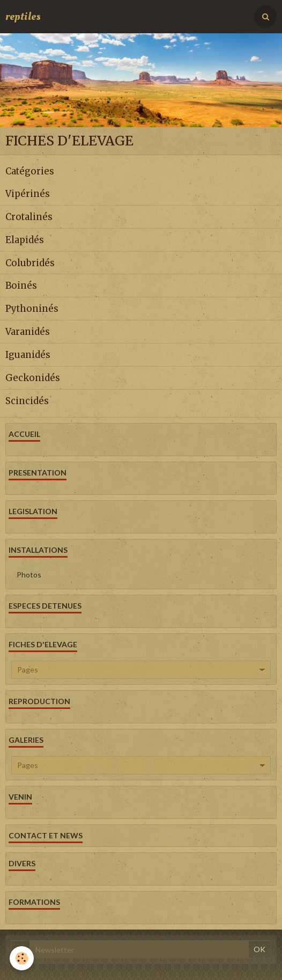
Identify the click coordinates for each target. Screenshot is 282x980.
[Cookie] (22, 958)
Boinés (21, 286)
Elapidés (25, 240)
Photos (29, 575)
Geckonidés (33, 378)
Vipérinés (28, 194)
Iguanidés (28, 355)
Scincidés (27, 400)
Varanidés (28, 332)
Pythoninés (32, 309)
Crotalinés (29, 217)
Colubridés (30, 262)
